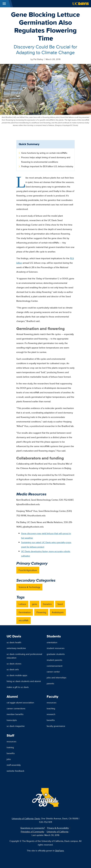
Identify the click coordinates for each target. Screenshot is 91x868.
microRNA (24, 620)
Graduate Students (56, 654)
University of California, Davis (26, 818)
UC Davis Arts (13, 669)
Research (51, 714)
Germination (25, 612)
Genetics (47, 604)
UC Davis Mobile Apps (17, 675)
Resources (52, 703)
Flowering (41, 612)
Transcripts (12, 720)
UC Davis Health (14, 642)
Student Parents (54, 660)
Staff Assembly (14, 765)
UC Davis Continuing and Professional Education (24, 656)
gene (35, 604)
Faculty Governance (56, 726)
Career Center (53, 672)
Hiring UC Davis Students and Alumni (24, 681)
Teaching (51, 708)
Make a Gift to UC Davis (18, 687)
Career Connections (16, 708)
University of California (57, 832)
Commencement (55, 666)
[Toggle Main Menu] (4, 4)
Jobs (9, 759)
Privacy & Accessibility (58, 828)
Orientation (52, 642)
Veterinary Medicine (16, 648)
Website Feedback (15, 771)
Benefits (51, 720)
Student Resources (56, 648)
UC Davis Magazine (16, 726)
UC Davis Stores (14, 664)
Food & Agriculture (28, 570)
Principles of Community (32, 832)
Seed (60, 604)
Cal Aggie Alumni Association (20, 703)
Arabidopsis (58, 612)
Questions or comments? (33, 828)
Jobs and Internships (57, 678)
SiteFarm (59, 851)
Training (10, 747)
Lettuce (22, 604)
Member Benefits (15, 714)
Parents (50, 683)
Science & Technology (29, 587)
